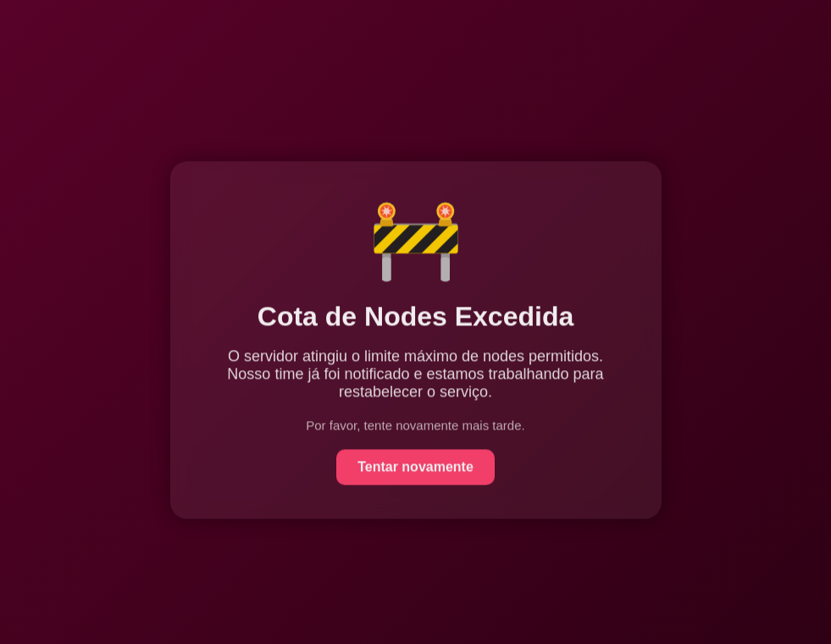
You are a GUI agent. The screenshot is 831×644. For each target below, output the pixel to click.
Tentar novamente (415, 467)
